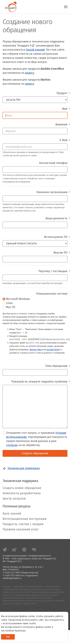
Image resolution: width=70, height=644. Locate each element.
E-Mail (63, 140)
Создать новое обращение (22, 488)
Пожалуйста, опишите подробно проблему (39, 382)
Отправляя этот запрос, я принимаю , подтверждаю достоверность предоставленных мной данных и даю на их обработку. (37, 439)
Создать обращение (35, 453)
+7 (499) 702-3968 (11, 575)
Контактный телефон (53, 163)
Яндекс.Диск (36, 350)
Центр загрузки (14, 499)
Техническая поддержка (24, 468)
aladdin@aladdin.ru (12, 578)
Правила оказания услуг (21, 529)
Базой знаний (35, 50)
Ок (8, 637)
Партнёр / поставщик (53, 271)
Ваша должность (56, 218)
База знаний (12, 514)
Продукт (62, 93)
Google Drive (53, 350)
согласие (12, 445)
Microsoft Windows (18, 299)
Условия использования (15, 556)
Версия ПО (60, 253)
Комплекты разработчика (22, 493)
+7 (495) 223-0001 (11, 573)
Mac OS (11, 307)
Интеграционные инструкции (25, 519)
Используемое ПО (56, 237)
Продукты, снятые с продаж (23, 524)
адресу (30, 73)
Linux (9, 303)
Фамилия (61, 124)
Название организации (52, 192)
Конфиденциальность (40, 556)
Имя (65, 109)
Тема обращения (56, 366)
